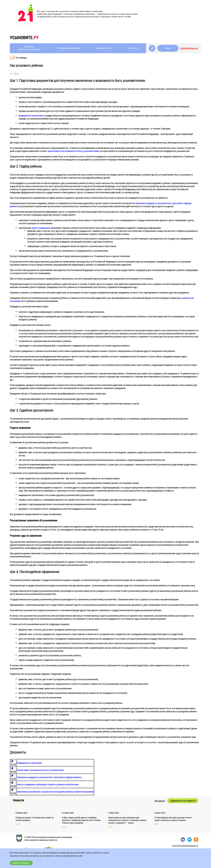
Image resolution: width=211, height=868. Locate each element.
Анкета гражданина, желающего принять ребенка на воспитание (48, 784)
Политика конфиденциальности (185, 845)
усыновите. (24, 37)
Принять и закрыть (21, 863)
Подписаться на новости (183, 801)
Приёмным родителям (68, 48)
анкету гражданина (41, 228)
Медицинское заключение (29, 763)
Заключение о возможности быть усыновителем (40, 770)
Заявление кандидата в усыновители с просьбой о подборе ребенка (49, 777)
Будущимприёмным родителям (29, 48)
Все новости (160, 801)
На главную (21, 58)
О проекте (132, 48)
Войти (168, 48)
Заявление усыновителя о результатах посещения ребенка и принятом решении (55, 792)
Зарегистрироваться (189, 48)
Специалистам (103, 48)
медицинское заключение (31, 115)
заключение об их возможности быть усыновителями (73, 151)
